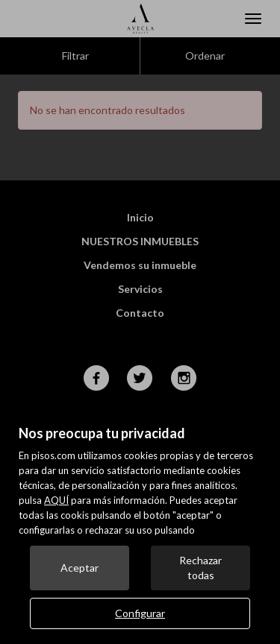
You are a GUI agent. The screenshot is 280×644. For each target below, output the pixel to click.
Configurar (140, 613)
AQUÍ (56, 500)
